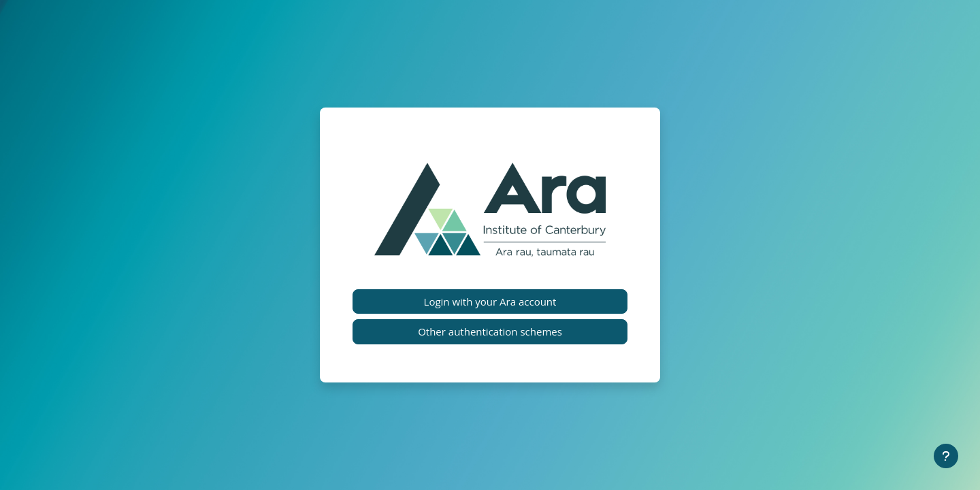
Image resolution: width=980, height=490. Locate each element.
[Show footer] (946, 456)
